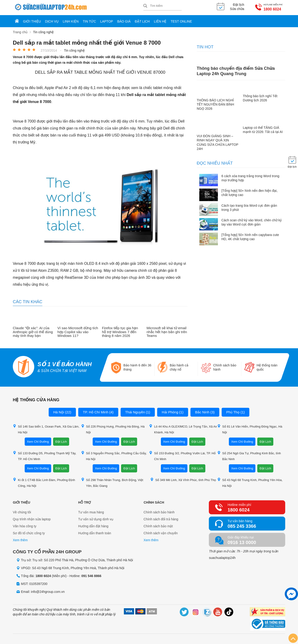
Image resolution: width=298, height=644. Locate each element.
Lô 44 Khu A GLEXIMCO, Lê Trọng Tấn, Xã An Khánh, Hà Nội (183, 429)
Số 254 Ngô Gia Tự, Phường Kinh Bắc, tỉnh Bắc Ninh (249, 456)
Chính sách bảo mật (158, 526)
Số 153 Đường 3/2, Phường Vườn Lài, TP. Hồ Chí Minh (182, 456)
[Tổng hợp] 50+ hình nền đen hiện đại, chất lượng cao (249, 193)
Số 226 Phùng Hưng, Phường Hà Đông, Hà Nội (113, 429)
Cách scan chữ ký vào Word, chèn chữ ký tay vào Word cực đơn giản (252, 222)
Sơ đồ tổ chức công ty (29, 533)
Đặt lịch (142, 21)
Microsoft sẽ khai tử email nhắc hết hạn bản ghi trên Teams (167, 332)
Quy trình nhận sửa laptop (32, 519)
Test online (181, 21)
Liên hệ (160, 21)
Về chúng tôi (22, 512)
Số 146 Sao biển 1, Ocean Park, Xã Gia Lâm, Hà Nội (46, 429)
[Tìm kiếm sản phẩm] (163, 6)
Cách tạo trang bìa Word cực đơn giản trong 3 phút (249, 208)
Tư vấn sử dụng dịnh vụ (96, 519)
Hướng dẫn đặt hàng (93, 526)
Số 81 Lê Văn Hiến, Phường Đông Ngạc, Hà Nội (250, 429)
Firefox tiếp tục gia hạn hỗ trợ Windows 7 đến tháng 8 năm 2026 (120, 332)
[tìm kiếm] (145, 6)
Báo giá (124, 21)
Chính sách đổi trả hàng (161, 519)
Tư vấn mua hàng (91, 512)
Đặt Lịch (61, 442)
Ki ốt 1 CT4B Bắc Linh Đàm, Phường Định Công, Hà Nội (44, 483)
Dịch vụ (52, 21)
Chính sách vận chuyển (161, 533)
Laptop (107, 21)
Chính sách (154, 502)
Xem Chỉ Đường (38, 442)
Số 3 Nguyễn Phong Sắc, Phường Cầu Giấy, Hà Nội (114, 456)
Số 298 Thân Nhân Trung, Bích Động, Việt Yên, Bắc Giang (112, 483)
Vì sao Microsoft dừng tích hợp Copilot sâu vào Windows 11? (78, 332)
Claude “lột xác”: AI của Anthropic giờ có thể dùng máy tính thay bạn (33, 332)
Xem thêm (20, 540)
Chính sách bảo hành (159, 512)
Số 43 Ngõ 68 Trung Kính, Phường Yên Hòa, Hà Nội (250, 483)
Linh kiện (71, 21)
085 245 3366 (242, 526)
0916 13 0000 (242, 542)
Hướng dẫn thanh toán (95, 533)
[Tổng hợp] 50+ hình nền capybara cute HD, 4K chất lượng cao (250, 237)
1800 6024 (271, 9)
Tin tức (90, 21)
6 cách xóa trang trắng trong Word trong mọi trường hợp (250, 178)
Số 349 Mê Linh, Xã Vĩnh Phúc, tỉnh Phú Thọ (183, 480)
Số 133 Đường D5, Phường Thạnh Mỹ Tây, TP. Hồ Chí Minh (44, 456)
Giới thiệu (32, 21)
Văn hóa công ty (25, 526)
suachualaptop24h (222, 558)
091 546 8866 (91, 576)
